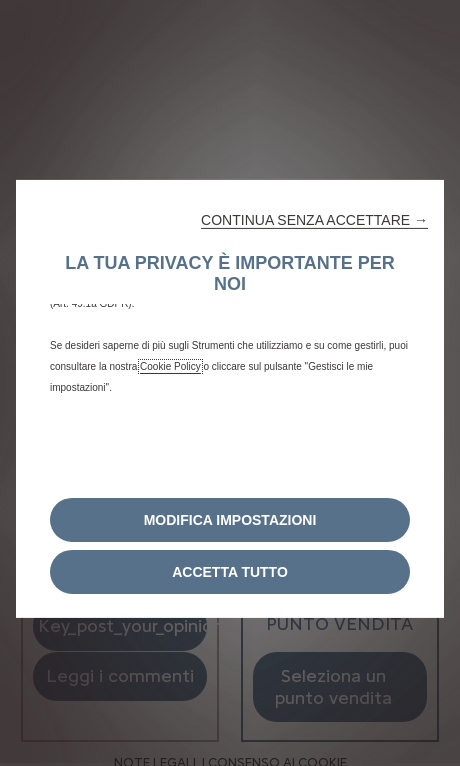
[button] (314, 220)
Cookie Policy (170, 366)
